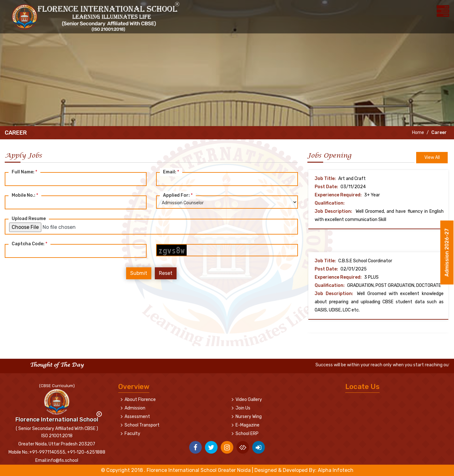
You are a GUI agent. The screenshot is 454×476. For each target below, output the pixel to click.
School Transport (142, 425)
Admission (135, 408)
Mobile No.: (25, 195)
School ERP (247, 434)
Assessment (137, 417)
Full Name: (24, 172)
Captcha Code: (29, 244)
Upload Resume (29, 219)
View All (432, 157)
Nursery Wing (249, 417)
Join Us (243, 408)
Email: (171, 172)
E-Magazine (247, 425)
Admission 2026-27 (447, 254)
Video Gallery (249, 400)
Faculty (132, 434)
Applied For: (178, 195)
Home (418, 133)
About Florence (140, 400)
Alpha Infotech (336, 470)
